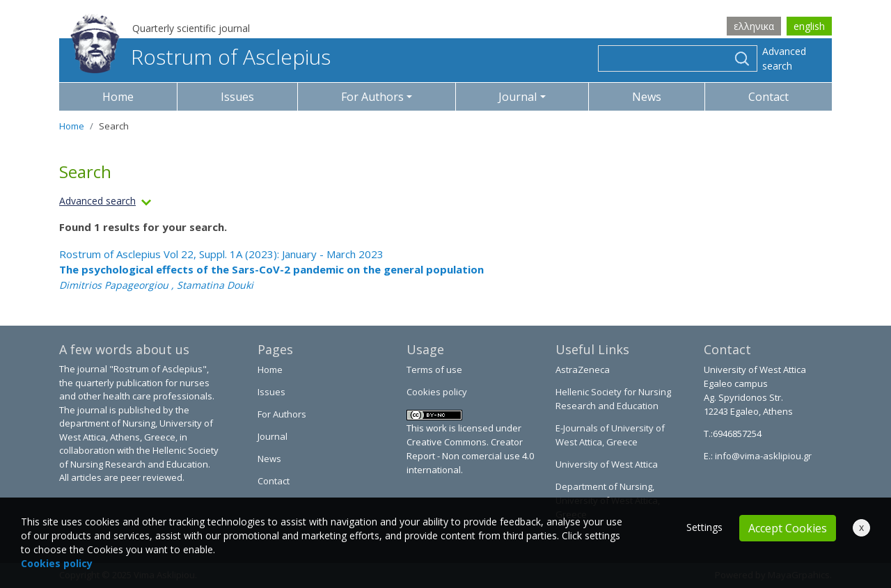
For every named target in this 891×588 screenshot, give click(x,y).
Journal (273, 436)
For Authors (282, 414)
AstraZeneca (583, 370)
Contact (768, 97)
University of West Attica (607, 464)
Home (118, 97)
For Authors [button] (372, 97)
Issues (237, 97)
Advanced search (784, 58)
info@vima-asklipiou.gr (762, 456)
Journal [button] (518, 97)
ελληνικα (754, 26)
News (647, 97)
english (809, 26)
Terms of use (434, 370)
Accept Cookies (788, 528)
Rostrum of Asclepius (200, 57)
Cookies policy (437, 392)
